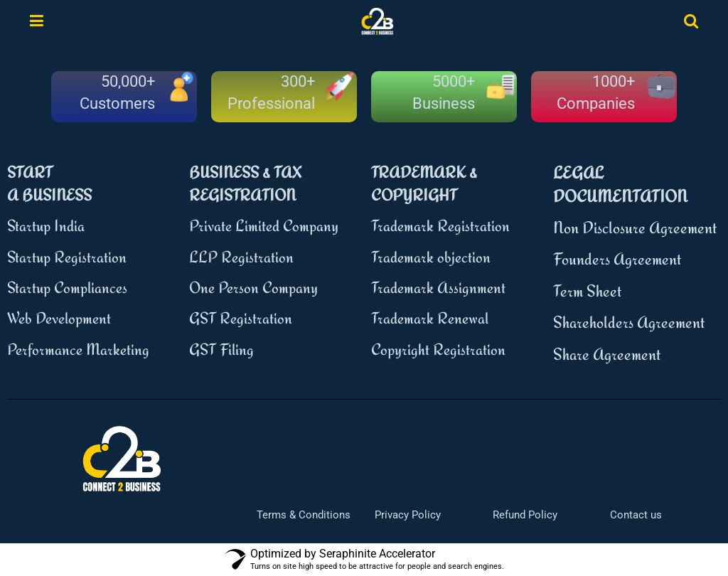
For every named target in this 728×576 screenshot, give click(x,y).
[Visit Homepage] (377, 21)
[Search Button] (691, 21)
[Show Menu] (37, 21)
